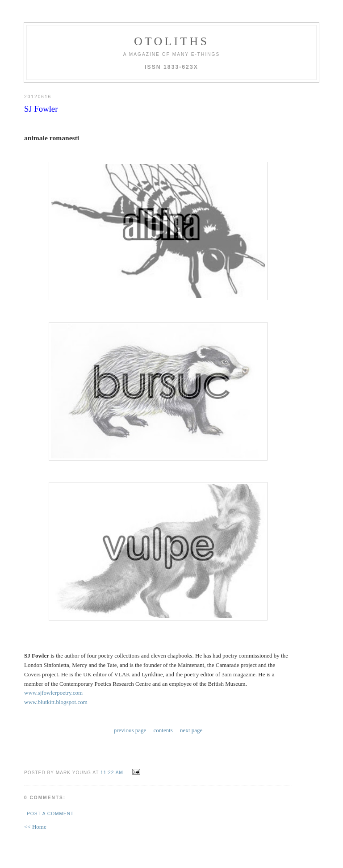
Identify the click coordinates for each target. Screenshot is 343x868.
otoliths (171, 41)
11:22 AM (112, 773)
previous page (130, 730)
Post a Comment (50, 814)
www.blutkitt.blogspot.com (56, 702)
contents (163, 730)
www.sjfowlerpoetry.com (53, 693)
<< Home (35, 827)
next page (191, 730)
